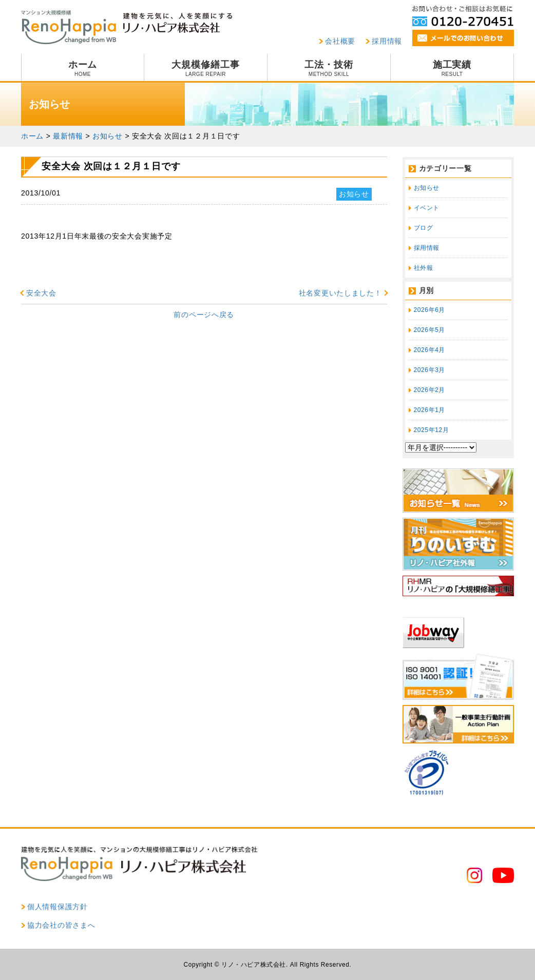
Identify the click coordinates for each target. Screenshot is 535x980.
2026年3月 (430, 370)
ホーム (83, 68)
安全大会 (41, 293)
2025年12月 (432, 430)
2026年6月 (430, 310)
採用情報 (387, 41)
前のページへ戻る (204, 315)
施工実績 (452, 68)
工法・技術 (329, 68)
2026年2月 (430, 390)
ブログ (424, 228)
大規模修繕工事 (206, 68)
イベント (427, 208)
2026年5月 (430, 330)
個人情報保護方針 (58, 907)
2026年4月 (430, 350)
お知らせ (427, 188)
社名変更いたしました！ (340, 293)
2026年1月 (430, 410)
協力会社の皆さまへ (61, 925)
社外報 (424, 268)
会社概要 (340, 41)
